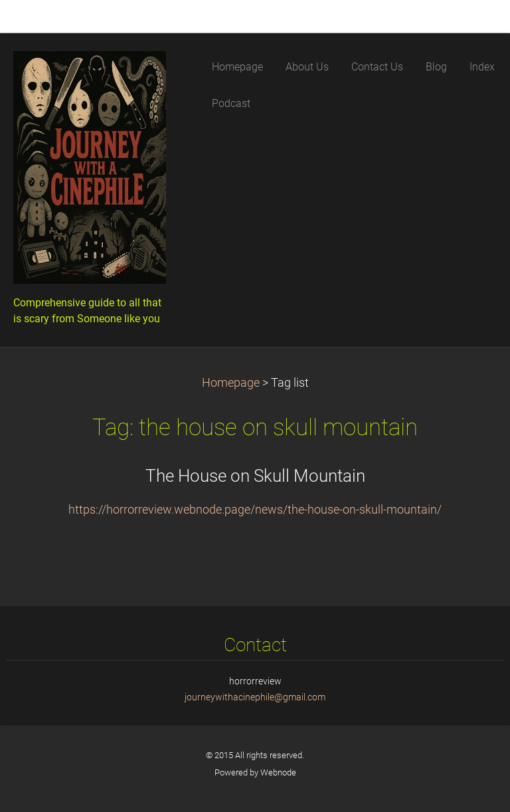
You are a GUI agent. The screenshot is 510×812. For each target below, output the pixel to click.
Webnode (278, 772)
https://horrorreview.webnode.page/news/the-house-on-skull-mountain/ (255, 510)
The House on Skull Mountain (255, 476)
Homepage (231, 383)
